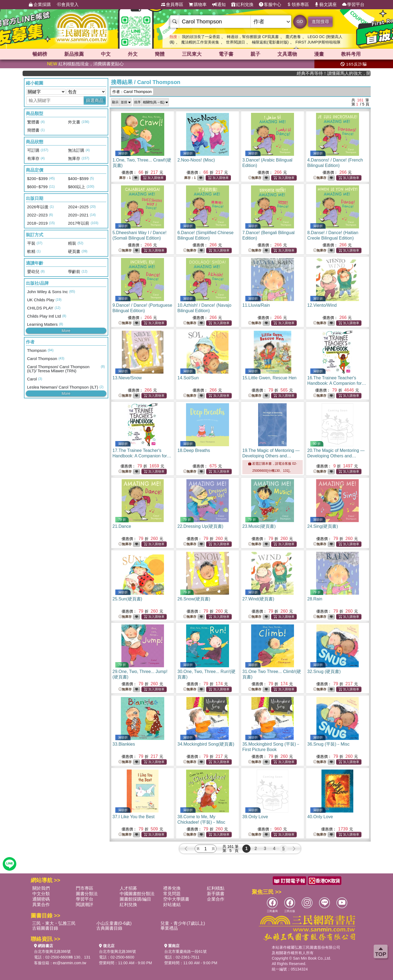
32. (324, 672)
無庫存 (255, 178)
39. (255, 817)
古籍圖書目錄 (45, 928)
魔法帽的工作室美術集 (200, 42)
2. (196, 160)
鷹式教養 (293, 37)
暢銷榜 (40, 54)
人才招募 (128, 888)
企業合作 (216, 899)
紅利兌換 (242, 5)
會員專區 (172, 5)
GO (300, 21)
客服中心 (270, 5)
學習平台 (353, 5)
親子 (255, 54)
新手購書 (216, 894)
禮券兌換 (172, 888)
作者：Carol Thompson (132, 92)
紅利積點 (216, 888)
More (66, 331)
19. (271, 456)
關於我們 (41, 888)
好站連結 (172, 905)
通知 (219, 5)
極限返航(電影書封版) (270, 42)
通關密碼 (41, 899)
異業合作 (41, 905)
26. (194, 599)
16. (337, 383)
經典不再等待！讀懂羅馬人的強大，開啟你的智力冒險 (347, 73)
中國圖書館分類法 (137, 894)
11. (256, 305)
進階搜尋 (320, 22)
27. (258, 599)
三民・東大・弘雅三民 (54, 923)
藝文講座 (326, 5)
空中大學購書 (176, 899)
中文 (106, 54)
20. (336, 456)
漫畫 (319, 54)
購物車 (198, 5)
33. (124, 744)
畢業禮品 (169, 928)
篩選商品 (95, 100)
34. (206, 744)
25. (127, 599)
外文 (133, 54)
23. (259, 526)
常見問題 (172, 894)
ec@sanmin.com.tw (70, 963)
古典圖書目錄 (109, 928)
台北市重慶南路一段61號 (185, 951)
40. (320, 817)
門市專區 (85, 888)
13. (127, 378)
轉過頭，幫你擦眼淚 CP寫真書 (253, 37)
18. (194, 450)
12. (322, 305)
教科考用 (351, 54)
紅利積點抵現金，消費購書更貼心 (85, 64)
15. (269, 378)
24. (323, 526)
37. (134, 817)
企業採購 (40, 5)
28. (315, 599)
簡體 (160, 54)
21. (122, 526)
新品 (74, 54)
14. (188, 378)
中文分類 (41, 894)
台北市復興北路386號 (52, 951)
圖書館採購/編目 (135, 899)
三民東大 (192, 54)
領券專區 (298, 5)
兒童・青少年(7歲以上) (183, 923)
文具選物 (287, 54)
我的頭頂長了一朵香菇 (201, 37)
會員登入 (67, 5)
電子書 (226, 54)
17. (142, 456)
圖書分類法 (87, 894)
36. (329, 744)
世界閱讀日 (236, 42)
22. (200, 526)
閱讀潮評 (85, 905)
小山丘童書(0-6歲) (114, 923)
